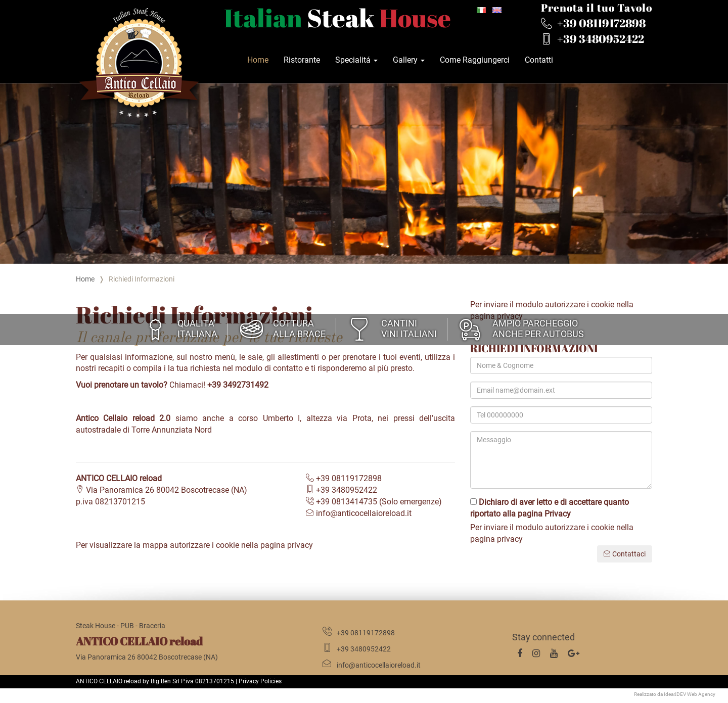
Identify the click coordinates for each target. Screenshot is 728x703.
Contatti (539, 60)
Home (258, 60)
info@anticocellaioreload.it (359, 513)
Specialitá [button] (356, 60)
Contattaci (625, 554)
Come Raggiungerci (475, 60)
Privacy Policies (260, 681)
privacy (300, 545)
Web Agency (701, 694)
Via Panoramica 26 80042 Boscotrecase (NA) (162, 490)
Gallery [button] (409, 60)
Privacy (558, 514)
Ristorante (302, 60)
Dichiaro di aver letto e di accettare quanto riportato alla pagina (550, 508)
